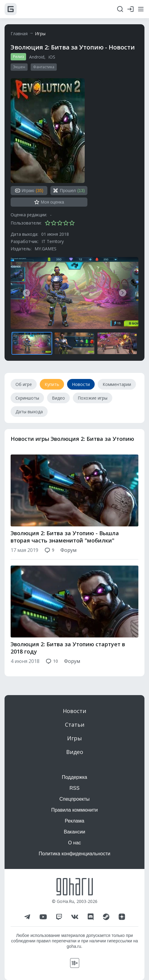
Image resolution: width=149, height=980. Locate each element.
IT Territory (53, 241)
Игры (40, 34)
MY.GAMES (46, 249)
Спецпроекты (75, 799)
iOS (52, 57)
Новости (74, 711)
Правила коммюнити (75, 810)
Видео (75, 752)
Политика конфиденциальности (74, 854)
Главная (19, 34)
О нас (74, 843)
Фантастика (44, 67)
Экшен (19, 67)
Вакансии (74, 832)
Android (37, 57)
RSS (74, 788)
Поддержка (74, 777)
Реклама (74, 821)
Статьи (75, 725)
